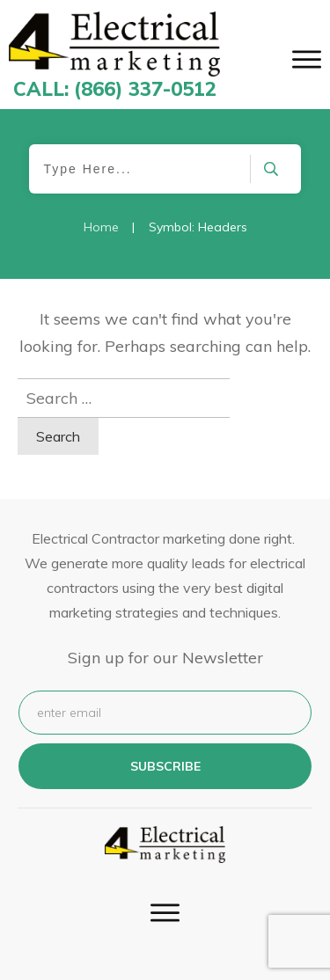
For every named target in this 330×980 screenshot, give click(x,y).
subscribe (165, 766)
